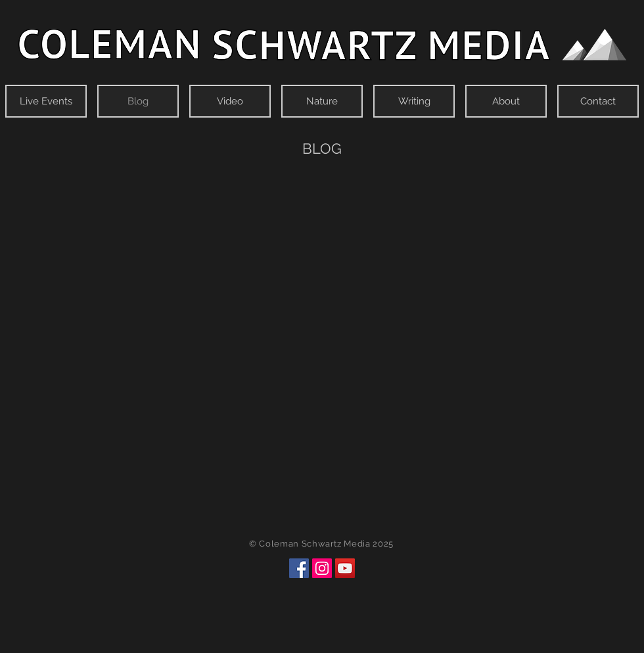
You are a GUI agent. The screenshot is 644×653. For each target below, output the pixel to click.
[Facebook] (299, 568)
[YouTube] (345, 568)
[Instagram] (322, 568)
